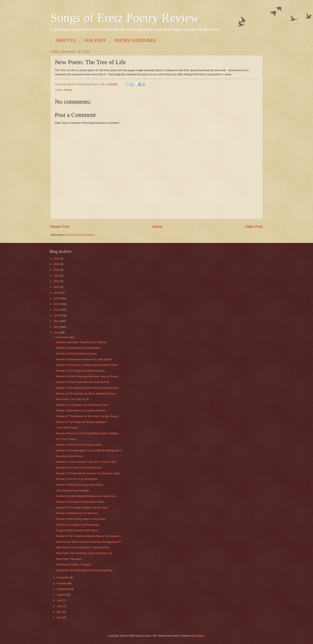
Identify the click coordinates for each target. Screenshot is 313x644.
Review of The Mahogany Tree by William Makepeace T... (90, 450)
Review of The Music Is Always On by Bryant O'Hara (87, 365)
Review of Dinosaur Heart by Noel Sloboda (81, 342)
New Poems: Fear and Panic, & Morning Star (82, 547)
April (60, 618)
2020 (57, 287)
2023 (57, 270)
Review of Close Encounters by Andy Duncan (83, 382)
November (63, 577)
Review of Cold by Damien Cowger (77, 354)
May (60, 612)
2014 (57, 321)
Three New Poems (67, 428)
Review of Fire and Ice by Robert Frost (79, 468)
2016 (57, 310)
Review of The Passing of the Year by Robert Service (87, 388)
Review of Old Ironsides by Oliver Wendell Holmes (86, 394)
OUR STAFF (95, 40)
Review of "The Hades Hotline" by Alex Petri (82, 508)
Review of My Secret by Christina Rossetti (81, 410)
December (63, 337)
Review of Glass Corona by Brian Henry (79, 485)
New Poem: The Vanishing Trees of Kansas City (84, 553)
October (62, 583)
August (61, 595)
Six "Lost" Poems (66, 439)
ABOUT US (66, 40)
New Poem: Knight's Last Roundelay (78, 525)
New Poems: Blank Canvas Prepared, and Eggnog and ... (90, 542)
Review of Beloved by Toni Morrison (77, 513)
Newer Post (60, 227)
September (64, 589)
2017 (57, 304)
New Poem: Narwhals (69, 559)
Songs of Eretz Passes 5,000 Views (77, 530)
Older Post (254, 227)
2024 (57, 264)
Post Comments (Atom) (81, 235)
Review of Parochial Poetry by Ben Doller (80, 502)
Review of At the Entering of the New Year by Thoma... (88, 376)
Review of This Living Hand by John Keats (81, 519)
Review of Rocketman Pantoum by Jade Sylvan (84, 359)
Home (157, 227)
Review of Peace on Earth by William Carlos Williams (87, 433)
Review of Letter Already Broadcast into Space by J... (87, 496)
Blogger (200, 636)
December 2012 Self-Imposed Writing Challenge (84, 570)
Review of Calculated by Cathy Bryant (78, 348)
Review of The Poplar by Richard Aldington (81, 422)
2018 (57, 298)
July (59, 600)
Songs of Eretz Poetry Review (125, 18)
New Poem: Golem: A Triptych (74, 565)
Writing (68, 90)
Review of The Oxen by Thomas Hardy (79, 445)
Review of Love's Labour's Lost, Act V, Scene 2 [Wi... (87, 462)
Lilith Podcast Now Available (73, 490)
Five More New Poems (69, 456)
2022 (57, 276)
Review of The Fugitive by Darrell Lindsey (80, 371)
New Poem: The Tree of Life (72, 399)
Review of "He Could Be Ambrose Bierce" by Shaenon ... (89, 536)
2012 (57, 333)
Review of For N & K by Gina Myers (77, 479)
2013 (57, 327)
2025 (57, 258)
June (60, 606)
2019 (57, 293)
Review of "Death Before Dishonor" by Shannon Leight (88, 473)
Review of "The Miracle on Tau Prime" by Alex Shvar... (88, 416)
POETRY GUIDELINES (135, 40)
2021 (57, 281)
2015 (57, 315)
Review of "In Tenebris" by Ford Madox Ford (82, 405)
